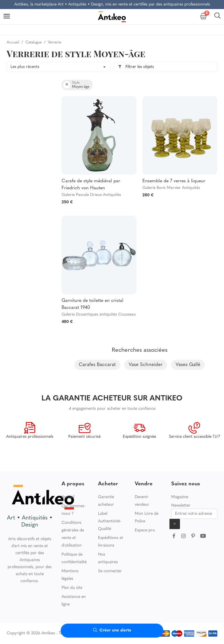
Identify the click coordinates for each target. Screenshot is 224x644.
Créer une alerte (112, 630)
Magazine (180, 497)
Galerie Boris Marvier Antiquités (171, 188)
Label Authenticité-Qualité (110, 521)
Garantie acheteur (106, 501)
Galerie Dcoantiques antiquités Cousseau (99, 315)
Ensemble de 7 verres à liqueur (174, 181)
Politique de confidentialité (74, 558)
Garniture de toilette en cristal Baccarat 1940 (92, 304)
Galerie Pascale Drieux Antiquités (91, 195)
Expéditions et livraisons (111, 542)
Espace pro (145, 530)
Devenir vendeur (142, 501)
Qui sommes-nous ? (73, 510)
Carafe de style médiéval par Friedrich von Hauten (91, 185)
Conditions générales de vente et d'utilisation (73, 534)
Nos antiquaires (108, 558)
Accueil (68, 497)
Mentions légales (70, 575)
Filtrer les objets (136, 67)
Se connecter (110, 571)
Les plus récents (25, 67)
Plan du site (72, 588)
